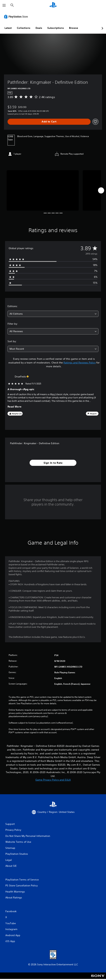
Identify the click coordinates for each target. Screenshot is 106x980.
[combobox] (53, 314)
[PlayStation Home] (53, 5)
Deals (39, 28)
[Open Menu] (4, 5)
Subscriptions (56, 28)
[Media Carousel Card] (43, 190)
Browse (74, 28)
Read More (15, 407)
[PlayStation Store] (17, 16)
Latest (8, 28)
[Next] (101, 190)
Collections (24, 28)
